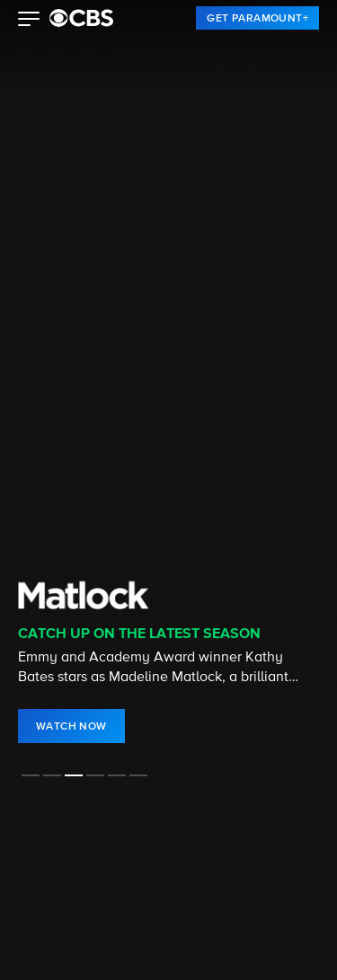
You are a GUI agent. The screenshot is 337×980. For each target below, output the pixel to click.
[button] (29, 21)
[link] (257, 18)
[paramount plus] (81, 18)
